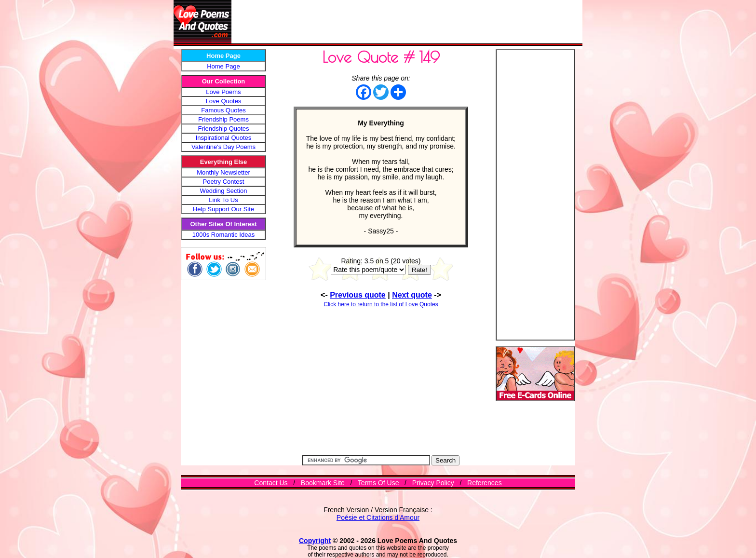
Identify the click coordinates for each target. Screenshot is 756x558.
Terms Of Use (378, 483)
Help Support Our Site (223, 209)
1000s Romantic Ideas (223, 235)
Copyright (315, 541)
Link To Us (223, 200)
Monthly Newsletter (223, 172)
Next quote (412, 295)
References (485, 483)
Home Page (223, 66)
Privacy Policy (433, 483)
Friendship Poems (223, 119)
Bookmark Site (323, 483)
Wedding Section (223, 191)
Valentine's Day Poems (223, 147)
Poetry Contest (224, 182)
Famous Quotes (223, 110)
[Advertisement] (407, 22)
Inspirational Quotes (224, 138)
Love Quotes (224, 101)
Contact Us (271, 483)
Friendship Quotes (223, 129)
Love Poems (223, 92)
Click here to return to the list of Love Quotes (381, 304)
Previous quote (358, 295)
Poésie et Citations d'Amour (378, 517)
